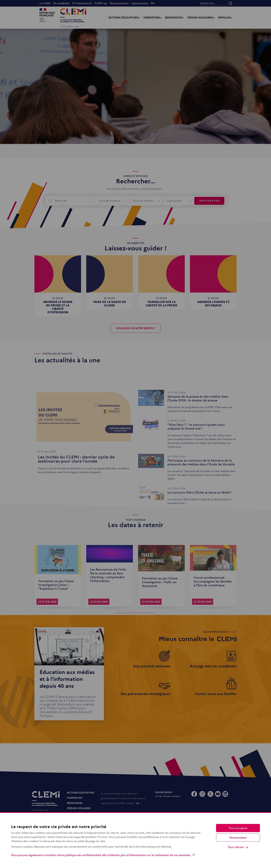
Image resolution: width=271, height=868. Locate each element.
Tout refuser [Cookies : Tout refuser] (238, 847)
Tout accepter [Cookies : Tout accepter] (238, 828)
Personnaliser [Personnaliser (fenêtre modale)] (238, 837)
